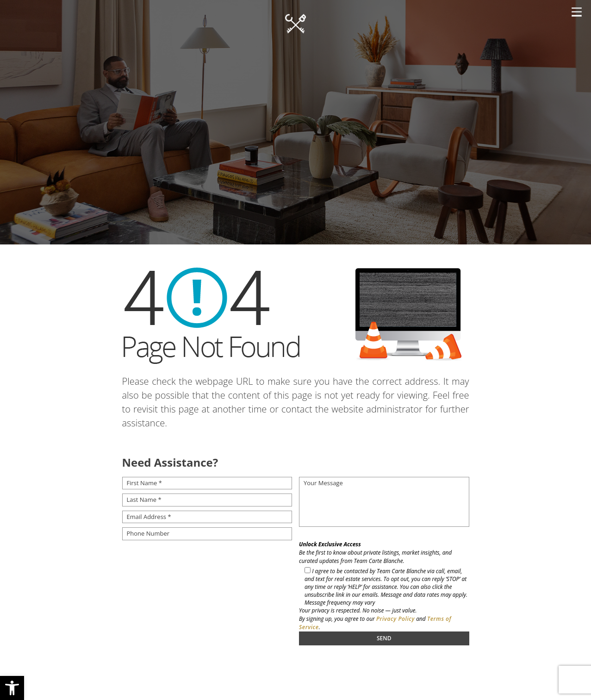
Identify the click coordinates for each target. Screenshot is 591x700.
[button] (12, 688)
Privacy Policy (395, 619)
